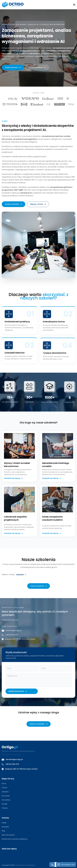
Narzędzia (5, 827)
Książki (4, 823)
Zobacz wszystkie (39, 724)
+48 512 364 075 (10, 636)
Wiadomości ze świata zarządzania (15, 839)
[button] (74, 5)
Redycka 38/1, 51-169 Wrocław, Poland (19, 641)
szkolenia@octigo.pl (12, 632)
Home (4, 784)
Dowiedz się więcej (37, 67)
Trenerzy (5, 808)
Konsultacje (6, 800)
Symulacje (6, 796)
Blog (3, 831)
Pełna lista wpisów (8, 835)
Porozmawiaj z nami (66, 865)
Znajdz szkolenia (13, 67)
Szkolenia (5, 792)
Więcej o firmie (38, 206)
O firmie (4, 788)
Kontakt (4, 804)
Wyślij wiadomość (18, 693)
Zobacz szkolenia (39, 587)
